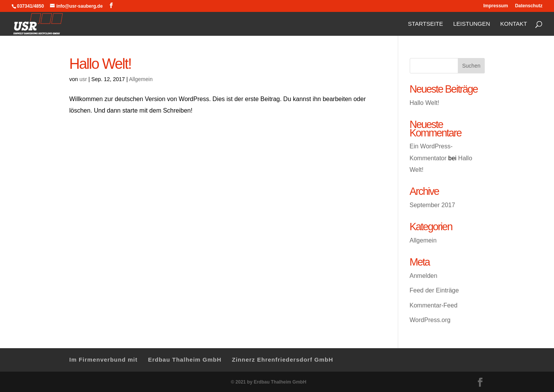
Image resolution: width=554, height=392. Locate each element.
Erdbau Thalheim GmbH (185, 360)
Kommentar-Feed (434, 305)
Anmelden (424, 276)
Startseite (425, 24)
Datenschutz (529, 6)
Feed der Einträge (434, 290)
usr (83, 79)
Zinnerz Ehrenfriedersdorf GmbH (283, 360)
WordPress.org (430, 320)
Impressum (496, 6)
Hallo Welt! (100, 64)
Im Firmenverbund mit (103, 360)
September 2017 (432, 205)
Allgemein (141, 79)
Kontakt (514, 24)
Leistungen (472, 24)
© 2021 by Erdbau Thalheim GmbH (269, 382)
